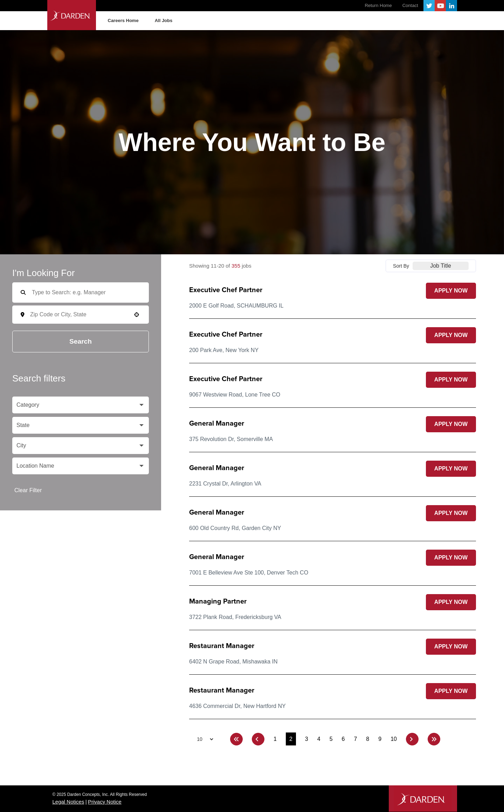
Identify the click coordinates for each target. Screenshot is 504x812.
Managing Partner (218, 601)
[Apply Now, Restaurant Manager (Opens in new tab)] (451, 647)
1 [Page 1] (275, 739)
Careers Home (123, 20)
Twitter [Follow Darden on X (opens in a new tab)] (429, 6)
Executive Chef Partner (226, 290)
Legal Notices (68, 802)
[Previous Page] (258, 739)
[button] (137, 315)
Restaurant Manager (222, 646)
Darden (76, 15)
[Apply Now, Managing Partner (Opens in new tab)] (451, 602)
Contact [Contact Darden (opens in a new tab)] (410, 5)
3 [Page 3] (307, 739)
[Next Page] (412, 739)
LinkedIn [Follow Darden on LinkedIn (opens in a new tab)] (451, 6)
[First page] (236, 739)
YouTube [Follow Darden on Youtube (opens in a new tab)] (440, 6)
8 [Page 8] (368, 739)
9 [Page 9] (380, 739)
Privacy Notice (105, 802)
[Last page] (434, 739)
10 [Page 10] (394, 739)
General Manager (217, 424)
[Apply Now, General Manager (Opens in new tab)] (451, 424)
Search (81, 341)
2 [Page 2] (291, 739)
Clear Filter (28, 490)
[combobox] (85, 315)
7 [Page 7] (355, 739)
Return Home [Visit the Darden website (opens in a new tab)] (378, 5)
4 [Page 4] (319, 739)
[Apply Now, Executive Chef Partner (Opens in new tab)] (451, 291)
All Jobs (164, 20)
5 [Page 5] (331, 739)
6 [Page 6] (343, 739)
